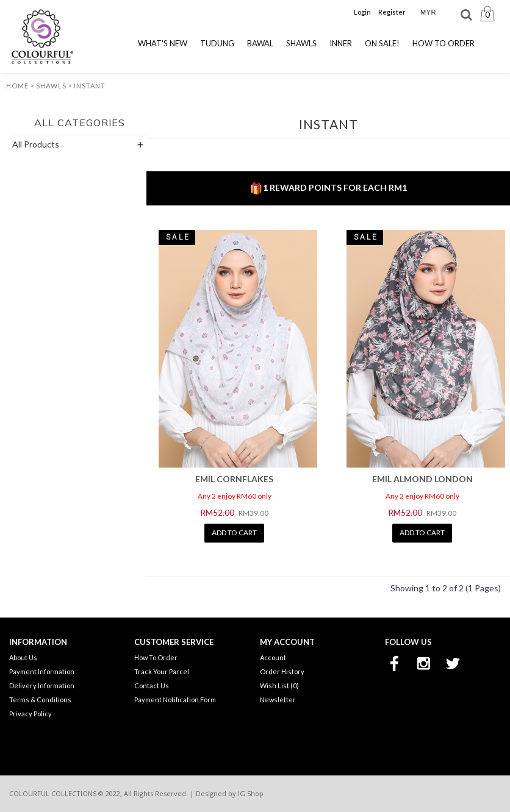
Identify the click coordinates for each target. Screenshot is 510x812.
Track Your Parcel (162, 671)
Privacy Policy (31, 714)
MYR (428, 12)
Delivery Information (42, 686)
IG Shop (251, 793)
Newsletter (278, 700)
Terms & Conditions (40, 700)
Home (17, 86)
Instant (90, 86)
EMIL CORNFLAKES (234, 479)
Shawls (51, 86)
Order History (282, 671)
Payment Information (42, 671)
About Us (23, 657)
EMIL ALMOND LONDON (422, 479)
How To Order (156, 657)
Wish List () (279, 686)
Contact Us (152, 686)
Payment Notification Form (175, 700)
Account (273, 657)
